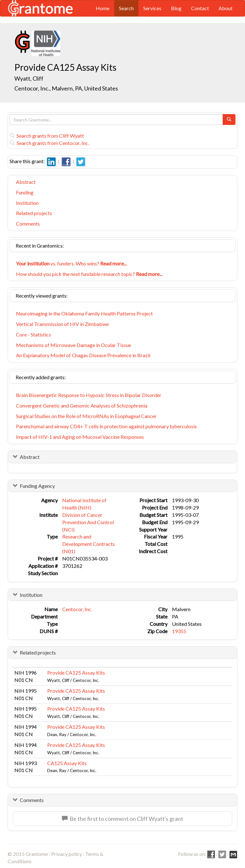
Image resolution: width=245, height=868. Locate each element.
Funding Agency (37, 486)
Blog (176, 8)
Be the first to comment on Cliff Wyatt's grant (122, 819)
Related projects (34, 213)
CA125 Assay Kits (67, 763)
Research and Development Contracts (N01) (89, 544)
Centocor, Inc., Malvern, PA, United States (66, 88)
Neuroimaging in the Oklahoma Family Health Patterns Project (84, 313)
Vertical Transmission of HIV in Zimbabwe (62, 324)
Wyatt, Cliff (29, 78)
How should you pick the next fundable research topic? (89, 274)
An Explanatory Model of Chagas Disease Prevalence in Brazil (83, 355)
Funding (25, 192)
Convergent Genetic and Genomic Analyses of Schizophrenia (82, 405)
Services (152, 8)
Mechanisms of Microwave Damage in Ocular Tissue (74, 345)
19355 (179, 631)
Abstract (26, 182)
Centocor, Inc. (77, 609)
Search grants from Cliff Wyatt (47, 136)
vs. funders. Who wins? (71, 263)
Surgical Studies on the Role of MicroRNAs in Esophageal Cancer (86, 416)
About (226, 8)
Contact (200, 8)
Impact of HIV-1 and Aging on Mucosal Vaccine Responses (80, 437)
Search (126, 8)
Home (103, 8)
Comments (28, 224)
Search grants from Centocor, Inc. (49, 143)
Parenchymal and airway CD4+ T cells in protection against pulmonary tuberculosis (106, 426)
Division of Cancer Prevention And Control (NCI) (88, 522)
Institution (27, 203)
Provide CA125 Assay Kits (76, 673)
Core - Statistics (33, 334)
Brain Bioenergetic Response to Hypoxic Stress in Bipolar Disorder (89, 395)
